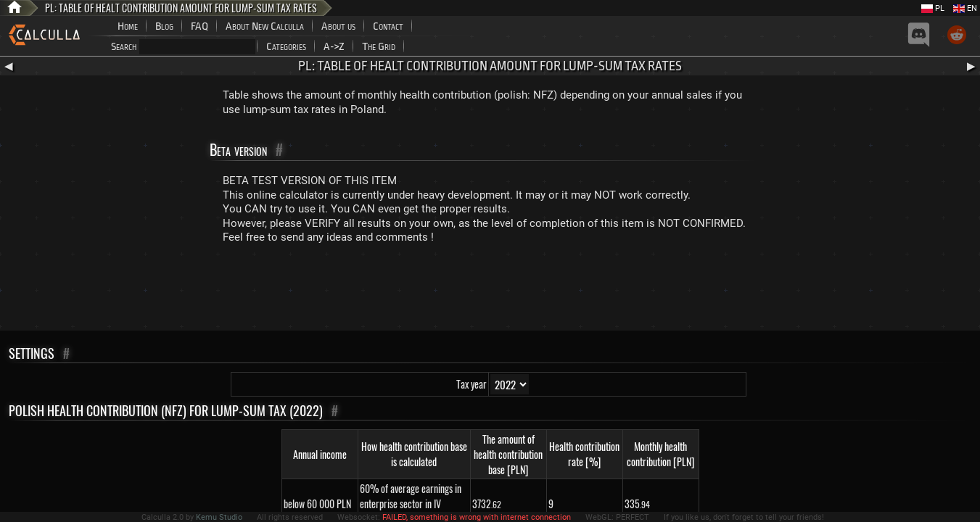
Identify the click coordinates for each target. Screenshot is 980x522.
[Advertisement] (490, 291)
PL (933, 8)
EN (965, 8)
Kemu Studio (219, 517)
